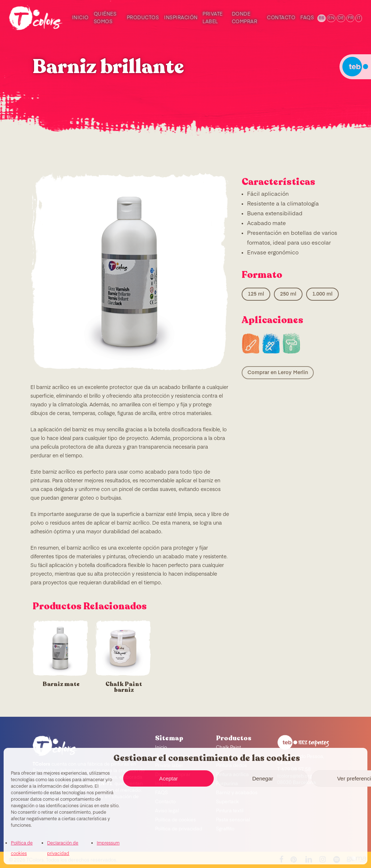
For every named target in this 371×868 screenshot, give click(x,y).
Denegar (263, 778)
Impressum (108, 843)
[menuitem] (321, 18)
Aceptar (168, 778)
